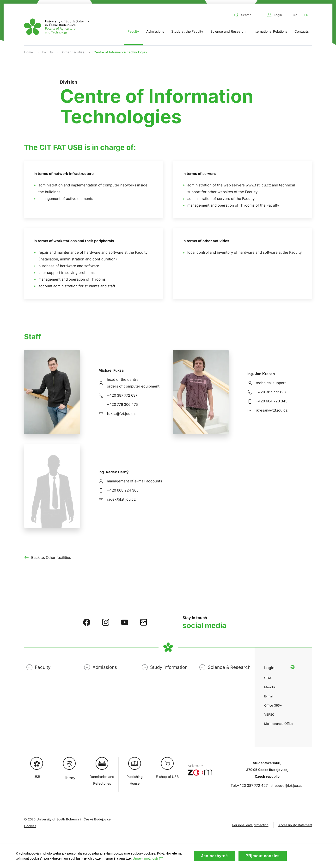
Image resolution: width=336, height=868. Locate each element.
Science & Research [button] (229, 667)
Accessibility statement (295, 825)
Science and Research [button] (228, 31)
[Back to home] (56, 27)
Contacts (302, 31)
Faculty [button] (133, 31)
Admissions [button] (155, 31)
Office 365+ (273, 705)
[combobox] (250, 15)
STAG (268, 678)
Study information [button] (169, 667)
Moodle (270, 687)
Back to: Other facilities (51, 557)
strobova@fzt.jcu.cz (287, 785)
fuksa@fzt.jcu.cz (121, 414)
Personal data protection (250, 825)
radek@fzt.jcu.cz (121, 499)
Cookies (30, 826)
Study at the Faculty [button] (187, 31)
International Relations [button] (270, 31)
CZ (295, 15)
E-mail (269, 696)
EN (306, 15)
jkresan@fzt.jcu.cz (272, 410)
